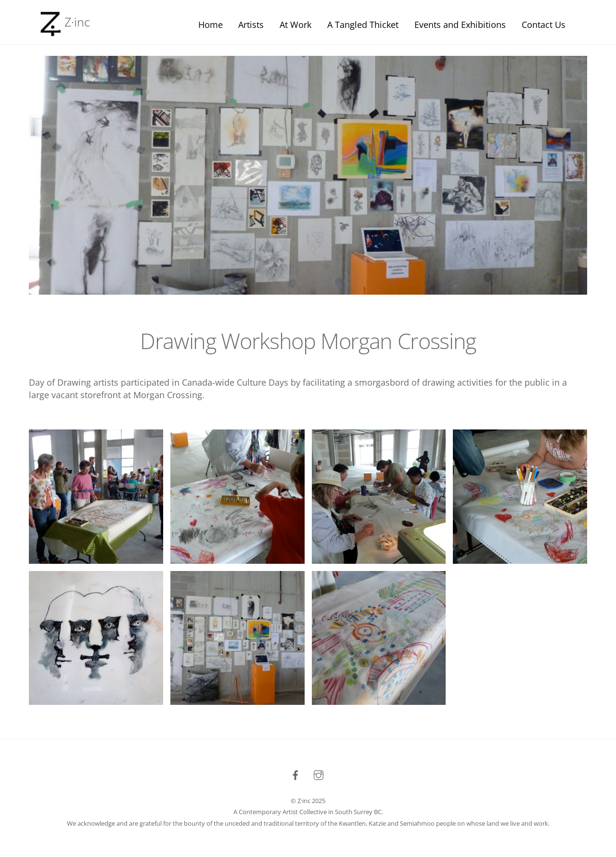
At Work (295, 25)
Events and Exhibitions (460, 25)
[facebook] (295, 774)
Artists (251, 25)
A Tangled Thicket (363, 25)
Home (211, 25)
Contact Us (544, 25)
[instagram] (319, 774)
